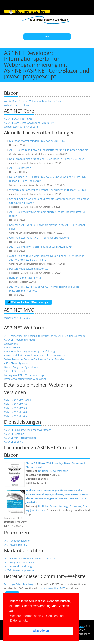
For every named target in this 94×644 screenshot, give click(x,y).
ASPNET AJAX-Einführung (41, 352)
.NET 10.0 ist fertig (20, 168)
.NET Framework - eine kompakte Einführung (29, 336)
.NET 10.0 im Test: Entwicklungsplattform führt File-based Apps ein (49, 150)
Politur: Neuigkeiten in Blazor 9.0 (29, 269)
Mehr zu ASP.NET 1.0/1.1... (18, 400)
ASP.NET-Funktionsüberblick (69, 336)
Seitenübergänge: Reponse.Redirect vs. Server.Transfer (34, 359)
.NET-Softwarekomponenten (20, 570)
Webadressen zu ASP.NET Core (21, 127)
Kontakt (81, 630)
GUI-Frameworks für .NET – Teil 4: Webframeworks (39, 238)
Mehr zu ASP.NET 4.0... (16, 412)
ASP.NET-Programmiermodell (20, 340)
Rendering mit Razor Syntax (26, 278)
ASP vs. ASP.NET (13, 348)
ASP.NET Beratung (14, 434)
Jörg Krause (75, 506)
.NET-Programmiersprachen (19, 563)
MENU (47, 37)
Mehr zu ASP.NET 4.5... (16, 416)
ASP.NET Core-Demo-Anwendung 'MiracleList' (29, 123)
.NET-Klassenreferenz (16, 545)
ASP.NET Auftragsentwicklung (20, 438)
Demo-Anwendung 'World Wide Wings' (25, 379)
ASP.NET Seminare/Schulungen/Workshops (28, 430)
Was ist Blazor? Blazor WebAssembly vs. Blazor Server (33, 101)
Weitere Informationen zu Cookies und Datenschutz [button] (37, 618)
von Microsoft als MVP (53, 588)
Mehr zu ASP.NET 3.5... (16, 408)
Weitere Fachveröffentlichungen (28, 302)
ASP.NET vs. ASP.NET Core (18, 119)
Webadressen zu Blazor (17, 105)
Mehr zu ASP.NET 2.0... (16, 404)
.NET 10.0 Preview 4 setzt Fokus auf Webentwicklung (40, 247)
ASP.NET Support (13, 442)
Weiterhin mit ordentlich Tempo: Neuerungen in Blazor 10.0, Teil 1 (49, 190)
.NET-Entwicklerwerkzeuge (18, 566)
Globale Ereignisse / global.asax (21, 367)
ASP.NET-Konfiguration (16, 363)
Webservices (11, 344)
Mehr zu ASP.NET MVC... (17, 318)
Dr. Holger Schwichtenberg (53, 471)
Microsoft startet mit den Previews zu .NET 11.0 (37, 141)
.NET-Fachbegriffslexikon (18, 541)
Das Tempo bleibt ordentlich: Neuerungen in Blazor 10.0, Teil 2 (47, 159)
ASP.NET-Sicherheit (14, 371)
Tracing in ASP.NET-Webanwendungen (25, 375)
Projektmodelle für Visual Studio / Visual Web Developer (35, 355)
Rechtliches (83, 634)
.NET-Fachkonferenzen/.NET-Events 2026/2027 (29, 559)
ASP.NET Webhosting (15, 352)
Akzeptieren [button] (41, 631)
